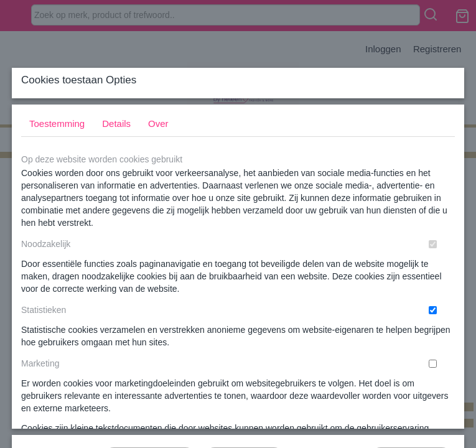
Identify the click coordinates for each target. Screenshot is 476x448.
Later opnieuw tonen (150, 370)
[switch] (433, 326)
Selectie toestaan (244, 370)
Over (158, 205)
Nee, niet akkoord (411, 370)
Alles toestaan (327, 370)
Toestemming (57, 205)
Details (116, 205)
